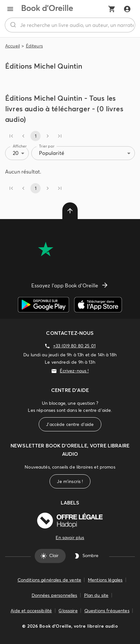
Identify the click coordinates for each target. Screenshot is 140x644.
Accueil (12, 46)
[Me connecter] (127, 9)
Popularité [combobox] (52, 153)
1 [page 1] (35, 136)
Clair (50, 556)
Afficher (20, 146)
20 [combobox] (16, 153)
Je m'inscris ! (70, 482)
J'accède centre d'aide (70, 424)
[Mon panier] (112, 9)
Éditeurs (34, 46)
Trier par (47, 146)
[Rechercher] (13, 25)
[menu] (10, 9)
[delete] (70, 211)
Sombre (87, 556)
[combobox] (70, 25)
